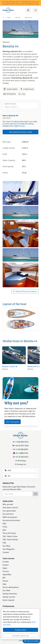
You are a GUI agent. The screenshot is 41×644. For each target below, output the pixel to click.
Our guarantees (9, 511)
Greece (6, 565)
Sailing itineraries (10, 594)
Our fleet (6, 590)
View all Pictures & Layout (25, 291)
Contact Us (20, 464)
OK (35, 494)
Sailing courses (9, 597)
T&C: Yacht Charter (10, 539)
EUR (21, 470)
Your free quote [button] (13, 422)
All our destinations (11, 587)
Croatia (6, 562)
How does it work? (10, 508)
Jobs (4, 530)
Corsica (6, 571)
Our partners (8, 514)
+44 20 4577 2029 (20, 446)
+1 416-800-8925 (21, 449)
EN (21, 476)
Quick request (8, 600)
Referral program (10, 517)
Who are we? (8, 504)
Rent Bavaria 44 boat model (21, 132)
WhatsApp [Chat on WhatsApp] (21, 461)
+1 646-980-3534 (21, 442)
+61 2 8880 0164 (21, 453)
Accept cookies (21, 630)
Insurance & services (11, 520)
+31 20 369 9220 (21, 457)
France (5, 581)
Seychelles (7, 574)
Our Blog (6, 546)
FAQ (4, 524)
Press (5, 527)
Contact (6, 552)
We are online (31, 641)
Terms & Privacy (9, 533)
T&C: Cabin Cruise (10, 536)
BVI (4, 578)
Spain (5, 568)
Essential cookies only (21, 636)
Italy (4, 584)
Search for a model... (11, 104)
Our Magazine (9, 549)
